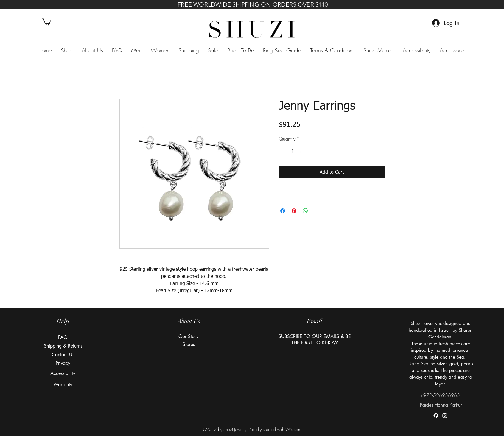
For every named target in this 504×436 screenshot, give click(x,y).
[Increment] (301, 151)
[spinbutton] (293, 151)
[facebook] (436, 415)
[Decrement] (284, 151)
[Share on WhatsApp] (305, 211)
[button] (46, 22)
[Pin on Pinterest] (294, 211)
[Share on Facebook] (283, 211)
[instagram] (445, 415)
